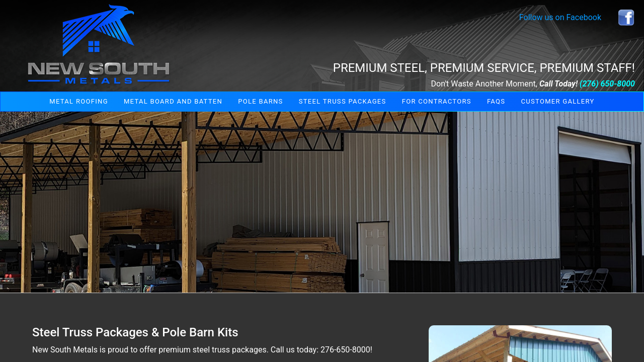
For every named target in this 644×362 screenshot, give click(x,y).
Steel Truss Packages (343, 101)
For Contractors (437, 101)
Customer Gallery (558, 101)
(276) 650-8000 (607, 84)
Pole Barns (260, 101)
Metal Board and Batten (173, 101)
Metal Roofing (78, 101)
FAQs (496, 101)
